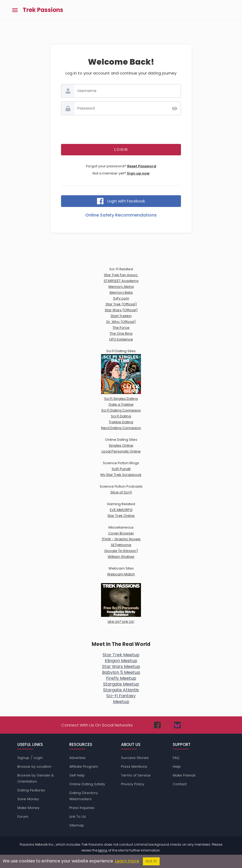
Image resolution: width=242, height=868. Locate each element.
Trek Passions (43, 10)
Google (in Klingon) (121, 551)
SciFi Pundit (121, 469)
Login (38, 758)
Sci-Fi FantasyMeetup (121, 699)
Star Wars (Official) (121, 310)
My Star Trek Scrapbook (121, 475)
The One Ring (121, 333)
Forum (23, 817)
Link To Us (78, 817)
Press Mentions (134, 767)
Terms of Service (136, 775)
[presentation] (121, 130)
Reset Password (142, 166)
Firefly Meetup (121, 678)
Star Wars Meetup (121, 666)
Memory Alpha (121, 287)
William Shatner (121, 557)
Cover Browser (121, 533)
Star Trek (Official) (121, 304)
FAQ (176, 758)
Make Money (28, 808)
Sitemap (77, 825)
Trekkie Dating (121, 422)
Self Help (77, 775)
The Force (121, 328)
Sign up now (138, 173)
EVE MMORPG (121, 510)
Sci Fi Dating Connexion (121, 410)
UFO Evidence (121, 339)
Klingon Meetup (121, 661)
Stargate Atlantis (121, 690)
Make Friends (184, 775)
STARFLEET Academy (121, 281)
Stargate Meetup (121, 684)
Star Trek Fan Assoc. (121, 275)
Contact (180, 784)
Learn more (127, 861)
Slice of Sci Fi (121, 492)
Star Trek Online (121, 516)
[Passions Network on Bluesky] (177, 725)
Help (177, 767)
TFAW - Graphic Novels (121, 539)
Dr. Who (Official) (121, 322)
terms (103, 850)
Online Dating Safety (87, 784)
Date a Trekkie (121, 404)
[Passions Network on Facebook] (157, 725)
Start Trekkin (121, 316)
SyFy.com (121, 298)
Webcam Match (121, 574)
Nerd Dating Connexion (121, 428)
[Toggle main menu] (15, 10)
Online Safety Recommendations (121, 215)
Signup (23, 758)
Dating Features (31, 790)
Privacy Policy (133, 784)
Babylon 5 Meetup (121, 672)
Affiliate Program (84, 767)
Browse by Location (34, 767)
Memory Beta (121, 292)
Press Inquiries (82, 808)
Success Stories (135, 758)
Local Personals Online (121, 451)
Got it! (151, 861)
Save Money (28, 799)
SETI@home (121, 545)
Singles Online (121, 445)
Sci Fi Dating (121, 416)
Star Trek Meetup (121, 655)
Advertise (77, 758)
